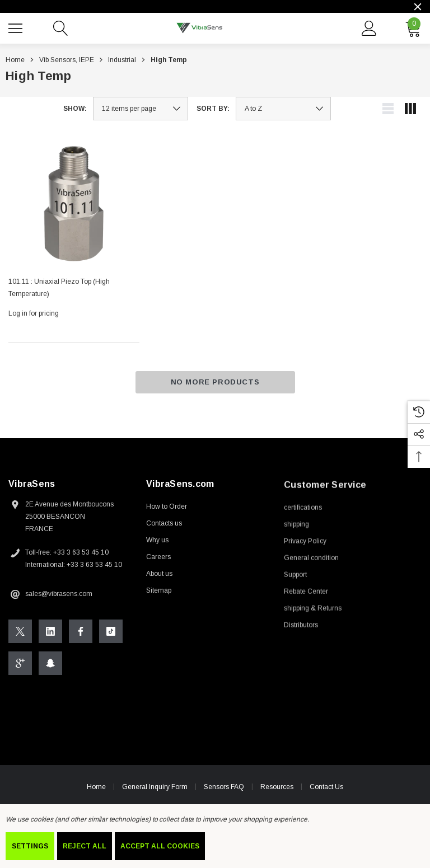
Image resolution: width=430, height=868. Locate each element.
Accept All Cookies (160, 846)
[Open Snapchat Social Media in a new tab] (50, 665)
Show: (75, 109)
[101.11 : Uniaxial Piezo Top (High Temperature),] (74, 203)
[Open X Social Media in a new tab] (20, 633)
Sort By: (213, 109)
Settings (30, 846)
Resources (277, 789)
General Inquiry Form (155, 789)
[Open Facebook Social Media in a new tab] (81, 633)
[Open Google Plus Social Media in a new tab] (20, 665)
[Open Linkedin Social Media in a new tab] (50, 633)
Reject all (85, 846)
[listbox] (283, 109)
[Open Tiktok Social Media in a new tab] (111, 633)
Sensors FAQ (224, 789)
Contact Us (326, 789)
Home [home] (96, 789)
